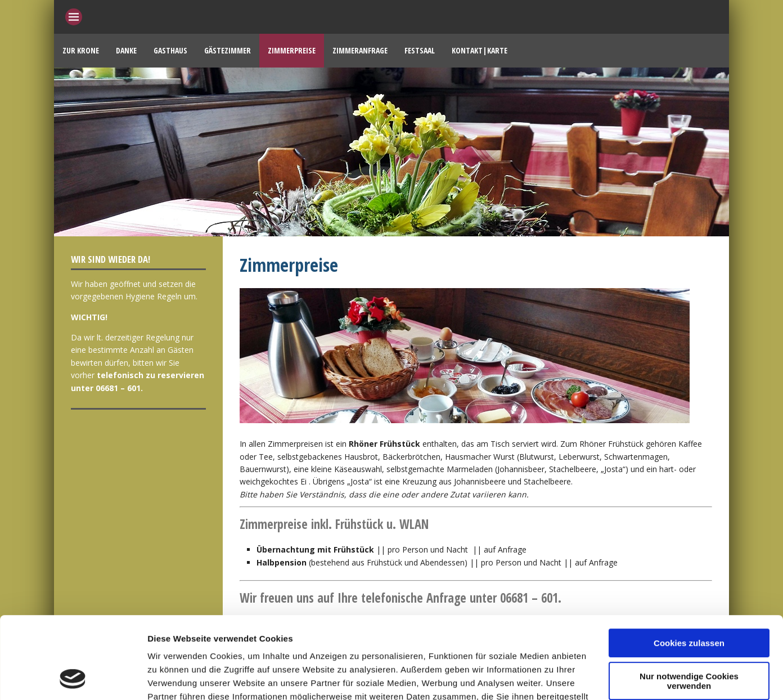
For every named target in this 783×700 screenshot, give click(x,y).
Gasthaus (170, 50)
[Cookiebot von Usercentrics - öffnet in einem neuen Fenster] (73, 678)
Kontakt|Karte (480, 50)
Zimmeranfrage (360, 50)
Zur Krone (81, 50)
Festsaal (420, 50)
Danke (126, 50)
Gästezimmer (228, 50)
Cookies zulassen (689, 566)
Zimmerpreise (292, 50)
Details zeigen (176, 678)
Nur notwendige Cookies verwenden (689, 604)
